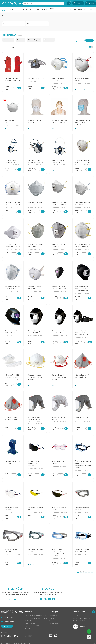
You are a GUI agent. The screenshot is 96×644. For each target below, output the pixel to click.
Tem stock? (50, 40)
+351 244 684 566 (9, 618)
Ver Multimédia (16, 599)
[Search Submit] (25, 3)
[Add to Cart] (19, 88)
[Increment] (16, 88)
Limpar (80, 40)
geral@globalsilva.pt (10, 621)
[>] (92, 571)
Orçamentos (7, 626)
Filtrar (89, 40)
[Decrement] (12, 88)
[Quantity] (14, 88)
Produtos (5, 16)
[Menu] (4, 9)
